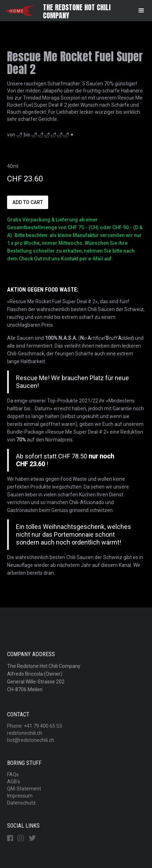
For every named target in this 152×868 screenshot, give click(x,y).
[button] (141, 11)
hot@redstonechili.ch (31, 740)
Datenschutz (21, 803)
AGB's (14, 782)
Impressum (20, 796)
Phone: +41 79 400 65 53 (35, 726)
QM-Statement (24, 789)
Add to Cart (28, 202)
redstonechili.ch (25, 733)
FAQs (13, 774)
